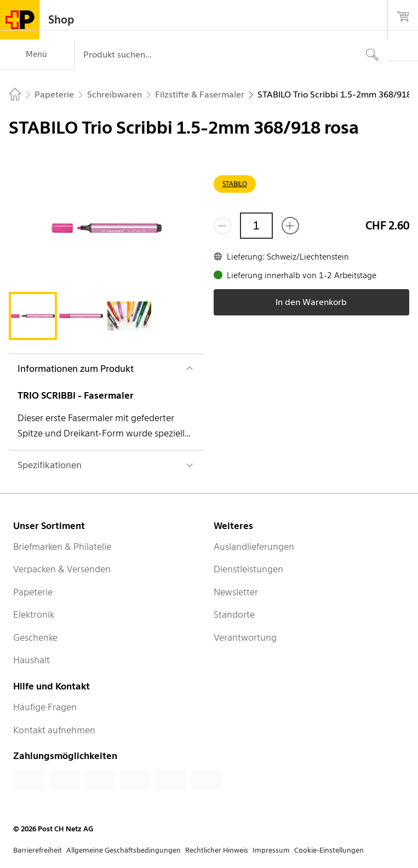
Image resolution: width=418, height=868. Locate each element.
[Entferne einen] (222, 226)
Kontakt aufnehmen (54, 730)
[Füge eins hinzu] (290, 226)
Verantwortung (245, 637)
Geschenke (35, 637)
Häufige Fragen (45, 707)
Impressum (271, 850)
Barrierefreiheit (38, 850)
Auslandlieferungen (254, 547)
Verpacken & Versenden (62, 569)
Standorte (234, 614)
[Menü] (37, 55)
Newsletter (236, 592)
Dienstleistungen (248, 569)
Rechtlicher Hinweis (217, 850)
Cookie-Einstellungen (329, 850)
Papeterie (33, 592)
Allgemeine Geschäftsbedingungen (124, 850)
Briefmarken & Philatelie (62, 547)
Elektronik (34, 614)
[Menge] (256, 226)
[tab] (33, 316)
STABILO (235, 184)
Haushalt (32, 660)
